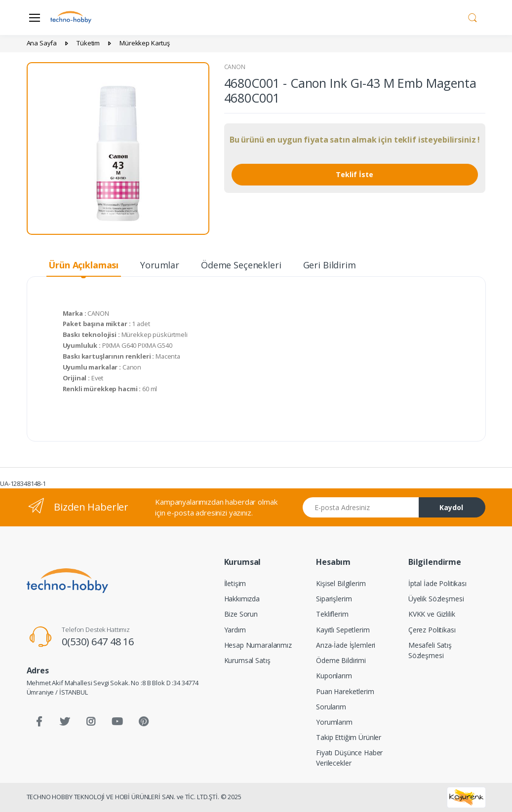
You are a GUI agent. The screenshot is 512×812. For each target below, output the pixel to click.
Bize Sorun (241, 614)
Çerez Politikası (432, 630)
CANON (235, 67)
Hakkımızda (242, 599)
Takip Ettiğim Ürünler (349, 737)
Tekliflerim (332, 614)
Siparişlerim (334, 599)
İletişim (235, 583)
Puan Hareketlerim (345, 691)
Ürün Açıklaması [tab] (83, 265)
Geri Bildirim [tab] (330, 265)
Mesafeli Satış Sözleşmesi (430, 650)
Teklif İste (354, 174)
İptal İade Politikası (437, 583)
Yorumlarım (334, 722)
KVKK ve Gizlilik (432, 614)
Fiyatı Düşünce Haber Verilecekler (349, 758)
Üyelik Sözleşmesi (436, 599)
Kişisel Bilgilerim (341, 583)
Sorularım (331, 707)
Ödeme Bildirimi (341, 660)
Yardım (235, 630)
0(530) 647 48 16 (98, 642)
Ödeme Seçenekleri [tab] (241, 265)
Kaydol (451, 507)
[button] (473, 17)
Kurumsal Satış (247, 660)
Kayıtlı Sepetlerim (343, 630)
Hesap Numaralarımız (258, 645)
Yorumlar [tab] (160, 265)
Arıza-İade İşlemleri (346, 645)
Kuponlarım (334, 676)
